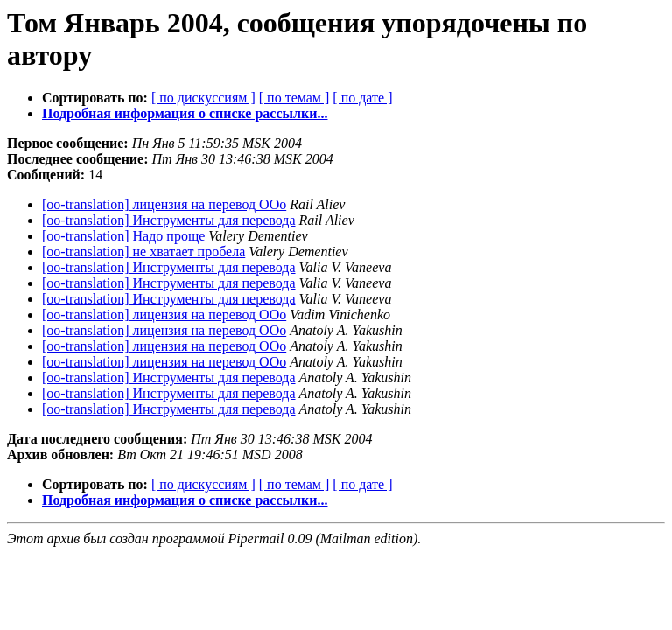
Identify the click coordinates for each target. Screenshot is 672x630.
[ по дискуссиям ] (203, 98)
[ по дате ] (362, 98)
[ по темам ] (294, 98)
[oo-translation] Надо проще (123, 236)
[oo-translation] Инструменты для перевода (169, 220)
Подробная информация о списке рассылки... (185, 113)
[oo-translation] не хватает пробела (143, 252)
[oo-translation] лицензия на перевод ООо (164, 204)
